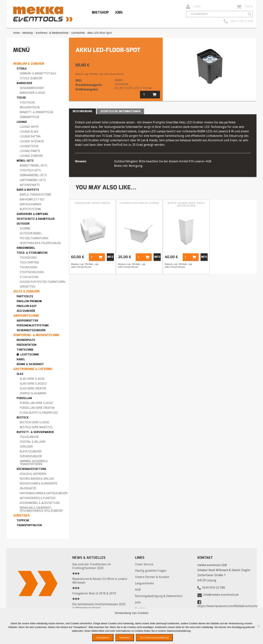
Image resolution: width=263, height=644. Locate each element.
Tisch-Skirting (29, 263)
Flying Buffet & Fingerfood (39, 413)
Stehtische (27, 103)
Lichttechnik (78, 33)
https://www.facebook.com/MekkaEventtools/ (228, 606)
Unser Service (144, 564)
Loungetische (29, 146)
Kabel (21, 359)
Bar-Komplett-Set (32, 200)
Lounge (22, 122)
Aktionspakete (30, 185)
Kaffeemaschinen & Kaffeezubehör (44, 493)
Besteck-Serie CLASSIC (35, 422)
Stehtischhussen (32, 272)
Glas (20, 374)
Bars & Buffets (28, 190)
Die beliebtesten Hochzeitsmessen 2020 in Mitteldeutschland (99, 606)
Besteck (23, 418)
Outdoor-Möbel (31, 233)
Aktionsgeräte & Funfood (38, 498)
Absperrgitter (27, 321)
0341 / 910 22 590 (238, 21)
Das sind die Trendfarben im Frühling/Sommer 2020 (92, 566)
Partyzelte (25, 296)
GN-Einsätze (28, 488)
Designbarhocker (32, 88)
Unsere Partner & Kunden (152, 577)
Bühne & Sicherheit (30, 364)
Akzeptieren (103, 638)
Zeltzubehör (26, 311)
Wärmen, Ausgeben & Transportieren (34, 463)
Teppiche (23, 521)
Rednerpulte (26, 340)
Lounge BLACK (29, 132)
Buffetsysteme (30, 209)
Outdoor (23, 224)
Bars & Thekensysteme (35, 195)
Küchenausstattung (31, 469)
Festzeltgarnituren (34, 238)
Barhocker (24, 83)
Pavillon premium (29, 301)
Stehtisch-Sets (30, 170)
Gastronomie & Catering (33, 369)
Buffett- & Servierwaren (35, 432)
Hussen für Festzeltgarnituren (42, 282)
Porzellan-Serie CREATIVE (37, 408)
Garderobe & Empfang (32, 214)
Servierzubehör (31, 456)
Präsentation (26, 345)
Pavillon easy (27, 306)
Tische (21, 98)
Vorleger (26, 447)
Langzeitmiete (144, 583)
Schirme (25, 229)
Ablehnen (125, 638)
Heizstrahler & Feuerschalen (40, 243)
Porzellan (24, 398)
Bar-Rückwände (31, 204)
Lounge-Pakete (30, 151)
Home (16, 33)
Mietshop (100, 12)
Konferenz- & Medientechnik (52, 33)
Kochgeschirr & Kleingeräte (39, 484)
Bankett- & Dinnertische (37, 112)
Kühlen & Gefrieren (33, 474)
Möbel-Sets (25, 161)
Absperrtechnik (26, 316)
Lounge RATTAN (30, 137)
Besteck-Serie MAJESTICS (36, 427)
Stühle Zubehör (31, 78)
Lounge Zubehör (31, 156)
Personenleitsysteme (33, 326)
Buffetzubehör (31, 452)
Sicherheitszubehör (31, 330)
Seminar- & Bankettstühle (38, 74)
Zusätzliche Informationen (120, 111)
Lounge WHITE (29, 127)
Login (193, 7)
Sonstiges (22, 515)
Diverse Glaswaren (33, 393)
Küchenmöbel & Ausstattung (40, 503)
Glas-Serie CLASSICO (33, 384)
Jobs (119, 12)
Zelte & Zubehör (26, 291)
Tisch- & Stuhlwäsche (32, 253)
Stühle (22, 69)
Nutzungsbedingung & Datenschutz (159, 596)
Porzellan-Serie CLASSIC (37, 403)
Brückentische (30, 107)
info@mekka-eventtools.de (221, 595)
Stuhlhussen (29, 277)
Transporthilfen (29, 525)
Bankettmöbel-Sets (34, 166)
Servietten (27, 287)
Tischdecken (28, 258)
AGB (138, 590)
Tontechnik (25, 350)
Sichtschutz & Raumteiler (36, 219)
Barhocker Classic (33, 93)
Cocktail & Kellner (33, 442)
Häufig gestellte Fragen (151, 571)
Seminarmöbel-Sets (33, 175)
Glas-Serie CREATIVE (33, 389)
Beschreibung (82, 111)
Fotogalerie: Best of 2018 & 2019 (94, 593)
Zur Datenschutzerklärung (154, 638)
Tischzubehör (29, 437)
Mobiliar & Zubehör (29, 64)
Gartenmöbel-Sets (33, 180)
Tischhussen (28, 267)
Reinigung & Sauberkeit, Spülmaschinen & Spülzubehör (41, 509)
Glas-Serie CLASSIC (32, 379)
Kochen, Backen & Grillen (37, 479)
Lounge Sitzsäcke (32, 141)
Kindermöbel (26, 248)
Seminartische (30, 117)
